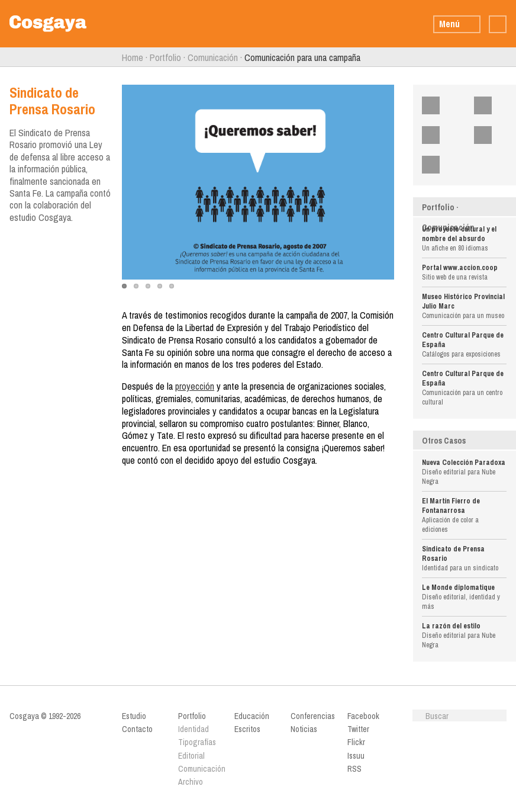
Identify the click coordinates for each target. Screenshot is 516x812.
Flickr (439, 135)
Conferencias (313, 716)
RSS (439, 165)
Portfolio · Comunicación (448, 217)
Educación (252, 716)
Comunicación (213, 57)
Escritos (247, 729)
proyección (195, 386)
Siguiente (511, 57)
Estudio (134, 716)
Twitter (490, 105)
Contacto (137, 729)
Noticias (304, 729)
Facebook (439, 105)
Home (133, 57)
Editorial (191, 756)
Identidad (193, 729)
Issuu (490, 135)
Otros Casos (444, 441)
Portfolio (165, 57)
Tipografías (197, 742)
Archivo (191, 782)
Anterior (5, 57)
